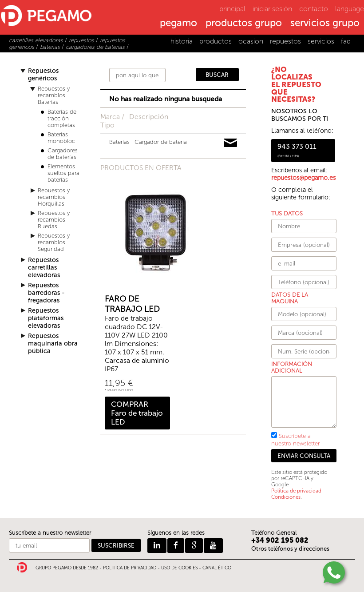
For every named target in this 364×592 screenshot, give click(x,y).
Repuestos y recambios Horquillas (54, 197)
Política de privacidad (296, 491)
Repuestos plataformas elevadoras (46, 318)
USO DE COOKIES (179, 568)
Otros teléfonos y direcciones (290, 549)
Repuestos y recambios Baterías (54, 95)
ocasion (251, 41)
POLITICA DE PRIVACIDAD (130, 568)
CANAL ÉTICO (217, 568)
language (350, 9)
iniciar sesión (272, 9)
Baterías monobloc (61, 138)
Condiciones (286, 497)
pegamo (178, 24)
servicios (321, 41)
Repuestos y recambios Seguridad (54, 242)
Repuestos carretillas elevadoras (44, 268)
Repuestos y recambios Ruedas (54, 220)
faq (346, 41)
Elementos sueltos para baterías (63, 173)
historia (182, 41)
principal (232, 9)
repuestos (285, 41)
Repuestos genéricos (43, 75)
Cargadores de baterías (63, 154)
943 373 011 (297, 150)
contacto (314, 9)
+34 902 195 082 (280, 540)
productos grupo (244, 24)
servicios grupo (325, 24)
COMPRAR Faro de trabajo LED (137, 413)
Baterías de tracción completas (62, 118)
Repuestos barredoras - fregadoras (46, 293)
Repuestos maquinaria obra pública (53, 344)
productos (216, 41)
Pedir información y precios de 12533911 (230, 143)
